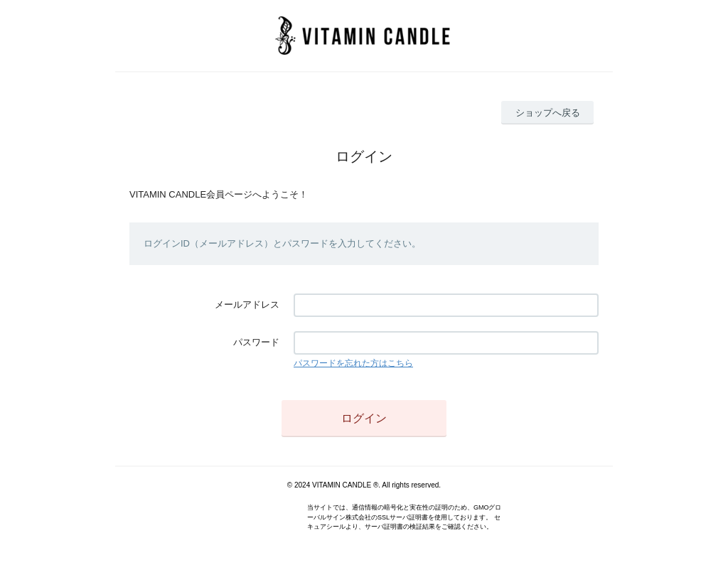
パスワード (256, 342)
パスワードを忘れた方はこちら (353, 363)
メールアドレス (247, 305)
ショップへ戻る (548, 113)
